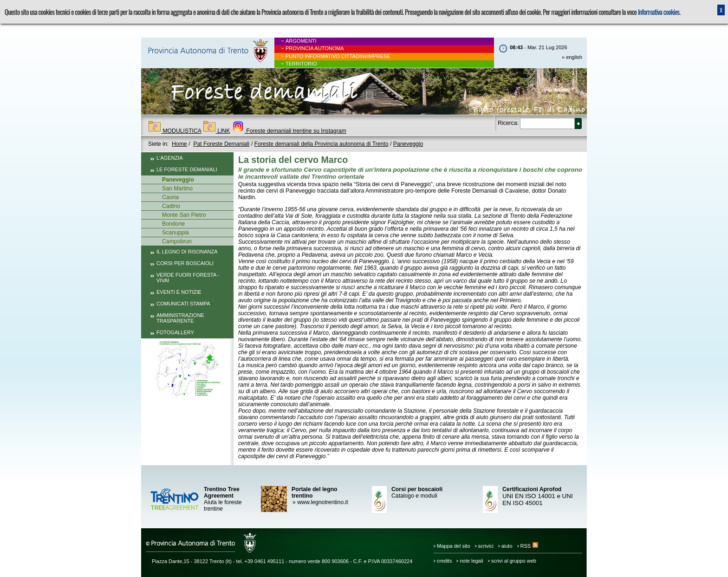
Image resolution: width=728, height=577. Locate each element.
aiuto (507, 546)
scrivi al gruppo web (514, 561)
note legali (471, 561)
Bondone (173, 224)
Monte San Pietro (184, 215)
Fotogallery (175, 332)
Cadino (171, 206)
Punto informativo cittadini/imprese (338, 56)
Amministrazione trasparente (180, 318)
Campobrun (177, 241)
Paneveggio (408, 144)
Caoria (170, 197)
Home (179, 144)
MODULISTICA (175, 131)
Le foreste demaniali (187, 169)
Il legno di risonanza (187, 252)
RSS (530, 546)
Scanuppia (175, 233)
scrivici (486, 546)
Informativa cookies (659, 12)
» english (572, 57)
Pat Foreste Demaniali (221, 144)
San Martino (177, 188)
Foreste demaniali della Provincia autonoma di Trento (322, 144)
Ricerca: (508, 123)
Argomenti (301, 41)
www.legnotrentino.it (320, 502)
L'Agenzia (170, 158)
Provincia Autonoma (315, 48)
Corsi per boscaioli (185, 263)
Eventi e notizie (179, 292)
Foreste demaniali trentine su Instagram (289, 131)
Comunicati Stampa (183, 304)
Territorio (301, 64)
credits (444, 561)
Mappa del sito (454, 546)
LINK (217, 131)
